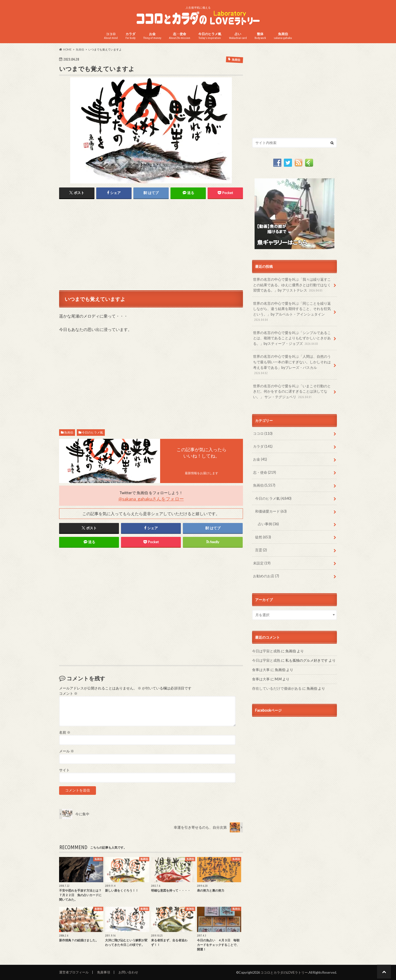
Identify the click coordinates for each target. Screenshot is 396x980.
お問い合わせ (128, 972)
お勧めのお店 (266, 576)
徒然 (263, 537)
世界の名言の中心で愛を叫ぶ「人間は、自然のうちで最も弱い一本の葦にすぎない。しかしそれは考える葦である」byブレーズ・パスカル (292, 365)
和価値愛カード (271, 511)
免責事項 (104, 972)
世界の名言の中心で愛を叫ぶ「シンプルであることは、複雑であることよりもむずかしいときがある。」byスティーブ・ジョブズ (292, 338)
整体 (260, 36)
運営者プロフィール (74, 972)
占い (238, 36)
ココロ (111, 36)
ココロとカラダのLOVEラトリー (284, 972)
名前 (65, 732)
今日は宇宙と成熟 (266, 651)
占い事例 (268, 524)
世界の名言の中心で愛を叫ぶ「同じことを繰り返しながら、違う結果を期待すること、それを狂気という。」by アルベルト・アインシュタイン (292, 312)
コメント (68, 694)
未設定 (262, 563)
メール (67, 751)
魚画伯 (283, 36)
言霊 (261, 550)
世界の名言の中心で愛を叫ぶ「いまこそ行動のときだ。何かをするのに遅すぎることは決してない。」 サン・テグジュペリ (292, 392)
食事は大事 (261, 670)
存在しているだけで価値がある (277, 688)
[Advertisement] (151, 244)
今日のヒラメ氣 (210, 36)
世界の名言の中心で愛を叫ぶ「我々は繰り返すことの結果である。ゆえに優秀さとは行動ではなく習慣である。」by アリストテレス (292, 285)
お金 (152, 36)
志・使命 (180, 36)
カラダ (130, 36)
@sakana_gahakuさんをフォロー (151, 499)
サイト (64, 770)
